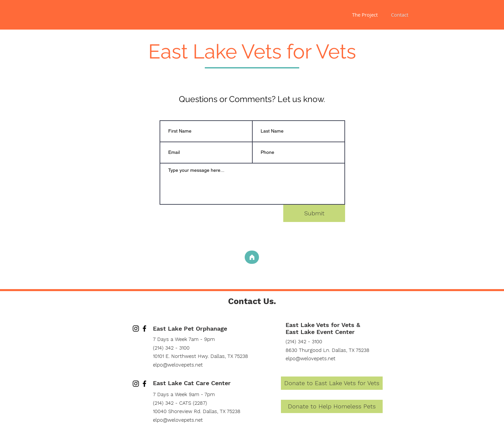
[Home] (252, 257)
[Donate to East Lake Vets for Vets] (332, 383)
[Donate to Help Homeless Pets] (332, 406)
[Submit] (314, 213)
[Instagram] (136, 328)
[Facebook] (144, 328)
